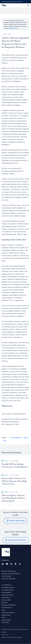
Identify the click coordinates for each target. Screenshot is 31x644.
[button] (24, 4)
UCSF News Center (13, 28)
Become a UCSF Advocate (9, 571)
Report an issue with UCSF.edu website (12, 637)
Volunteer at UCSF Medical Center (11, 574)
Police (3, 617)
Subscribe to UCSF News (17, 540)
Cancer (26, 438)
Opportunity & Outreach (8, 612)
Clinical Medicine (16, 438)
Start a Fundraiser (7, 576)
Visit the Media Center (17, 521)
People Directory (6, 615)
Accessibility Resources (8, 587)
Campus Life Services (8, 595)
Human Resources (7, 607)
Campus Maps (6, 597)
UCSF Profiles (5, 622)
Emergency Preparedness (9, 605)
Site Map (4, 632)
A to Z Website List (7, 585)
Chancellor (5, 602)
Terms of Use (5, 635)
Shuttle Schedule (6, 620)
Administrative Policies (8, 590)
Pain (5, 440)
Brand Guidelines (6, 592)
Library (4, 610)
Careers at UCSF (6, 600)
